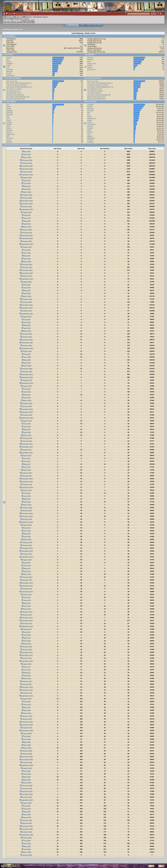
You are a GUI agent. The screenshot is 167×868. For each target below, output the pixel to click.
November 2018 (26, 412)
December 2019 (26, 374)
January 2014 (26, 580)
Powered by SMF (104, 865)
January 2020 (26, 372)
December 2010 (26, 687)
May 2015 (26, 534)
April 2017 (26, 467)
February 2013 (26, 612)
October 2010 (26, 693)
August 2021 (26, 317)
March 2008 (26, 783)
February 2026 (26, 160)
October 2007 (26, 797)
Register (99, 25)
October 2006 (26, 832)
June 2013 (26, 600)
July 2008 (26, 771)
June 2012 (26, 635)
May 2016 (26, 499)
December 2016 (26, 479)
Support (90, 67)
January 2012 (26, 650)
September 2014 (26, 557)
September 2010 (26, 696)
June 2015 (26, 531)
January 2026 (26, 163)
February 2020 (26, 369)
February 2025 (26, 195)
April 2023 (26, 259)
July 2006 (26, 841)
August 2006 (26, 838)
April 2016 (26, 502)
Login (94, 25)
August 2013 (26, 595)
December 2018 (26, 409)
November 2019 (26, 377)
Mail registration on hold (14, 93)
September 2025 (26, 175)
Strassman (10, 138)
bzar (89, 112)
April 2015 (26, 537)
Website (90, 65)
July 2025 (26, 180)
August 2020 (26, 351)
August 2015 (26, 525)
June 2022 (26, 288)
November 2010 (26, 690)
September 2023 (26, 244)
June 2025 (26, 183)
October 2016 (26, 484)
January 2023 (26, 267)
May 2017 (26, 464)
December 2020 (26, 340)
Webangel (10, 69)
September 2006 (26, 835)
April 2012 (26, 641)
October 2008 (26, 762)
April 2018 (26, 432)
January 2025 (26, 198)
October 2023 (26, 241)
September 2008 (26, 765)
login (21, 19)
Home (9, 14)
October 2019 (26, 380)
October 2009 (26, 728)
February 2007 (26, 820)
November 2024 (26, 204)
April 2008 (26, 780)
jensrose (9, 73)
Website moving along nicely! (15, 95)
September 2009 (26, 731)
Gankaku (9, 122)
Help (83, 25)
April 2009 (26, 745)
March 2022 (26, 296)
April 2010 (26, 710)
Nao (8, 60)
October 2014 (26, 554)
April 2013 (26, 606)
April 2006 (26, 849)
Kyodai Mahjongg (7, 29)
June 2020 (26, 357)
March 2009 (26, 748)
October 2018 (26, 415)
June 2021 (26, 322)
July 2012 (26, 632)
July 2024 (26, 215)
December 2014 (26, 548)
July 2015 (26, 528)
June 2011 (26, 670)
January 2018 (26, 441)
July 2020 (26, 354)
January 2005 (26, 855)
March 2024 (26, 227)
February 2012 (26, 647)
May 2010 (26, 707)
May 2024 (26, 221)
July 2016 (26, 493)
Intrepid (9, 58)
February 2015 (26, 542)
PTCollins (90, 140)
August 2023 (26, 247)
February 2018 (26, 438)
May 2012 (26, 638)
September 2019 (26, 383)
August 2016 (26, 490)
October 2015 (26, 519)
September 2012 (26, 626)
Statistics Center (18, 29)
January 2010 (26, 719)
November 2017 (26, 447)
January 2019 (26, 406)
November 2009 (26, 725)
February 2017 (26, 473)
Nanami (9, 140)
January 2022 (26, 302)
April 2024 (26, 224)
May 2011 (26, 673)
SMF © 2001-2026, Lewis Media (118, 865)
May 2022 (26, 291)
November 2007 (26, 794)
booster (9, 61)
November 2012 (26, 621)
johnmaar (9, 142)
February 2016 (26, 508)
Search (89, 25)
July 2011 (26, 667)
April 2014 (26, 571)
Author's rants (92, 63)
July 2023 (26, 250)
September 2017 (26, 453)
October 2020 (26, 346)
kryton (8, 126)
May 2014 (26, 568)
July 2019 (26, 389)
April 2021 (26, 328)
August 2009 (26, 733)
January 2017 (26, 476)
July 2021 (26, 319)
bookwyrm (10, 130)
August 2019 (26, 386)
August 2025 (26, 178)
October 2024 (26, 207)
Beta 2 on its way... (12, 81)
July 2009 (26, 736)
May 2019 (26, 395)
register (26, 19)
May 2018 (26, 429)
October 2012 (26, 623)
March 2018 (26, 435)
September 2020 (26, 348)
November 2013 (26, 586)
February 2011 (26, 681)
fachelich (90, 132)
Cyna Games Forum (13, 1)
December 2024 (26, 201)
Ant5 (8, 67)
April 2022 (26, 293)
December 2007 (26, 791)
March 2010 (26, 713)
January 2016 (26, 511)
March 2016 (26, 505)
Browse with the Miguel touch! (16, 99)
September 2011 (26, 661)
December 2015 (26, 513)
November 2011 (26, 655)
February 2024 (26, 230)
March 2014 (26, 574)
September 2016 (26, 487)
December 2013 (26, 583)
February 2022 (26, 299)
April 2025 (26, 189)
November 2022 (26, 273)
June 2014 (26, 566)
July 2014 (26, 563)
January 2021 (26, 337)
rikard (8, 118)
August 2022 (26, 282)
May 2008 (26, 777)
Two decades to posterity (14, 89)
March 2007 (26, 817)
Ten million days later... (13, 91)
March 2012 (26, 644)
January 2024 (26, 233)
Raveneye (10, 71)
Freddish (90, 128)
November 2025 (26, 169)
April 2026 (26, 154)
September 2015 (26, 522)
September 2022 (26, 279)
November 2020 (26, 343)
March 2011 (26, 678)
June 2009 (26, 739)
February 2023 (26, 264)
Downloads (18, 14)
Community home (73, 25)
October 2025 (26, 172)
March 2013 (26, 609)
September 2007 (26, 800)
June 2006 (26, 844)
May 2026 (26, 152)
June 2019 (26, 392)
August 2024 (26, 212)
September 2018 (26, 418)
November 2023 (26, 238)
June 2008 (26, 774)
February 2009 (26, 751)
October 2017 (26, 450)
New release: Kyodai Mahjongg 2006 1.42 (19, 87)
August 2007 (26, 803)
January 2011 (26, 684)
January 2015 (26, 545)
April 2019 (26, 398)
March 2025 (26, 192)
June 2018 (26, 427)
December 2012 (26, 618)
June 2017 (26, 461)
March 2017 (26, 470)
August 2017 (26, 456)
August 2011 (26, 664)
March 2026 (26, 157)
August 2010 (26, 699)
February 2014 (26, 577)
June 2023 (26, 253)
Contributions (91, 69)
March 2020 (26, 366)
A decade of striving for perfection (17, 85)
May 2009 (26, 742)
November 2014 (26, 551)
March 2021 (26, 331)
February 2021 (26, 334)
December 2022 (26, 270)
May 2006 (26, 846)
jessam (9, 65)
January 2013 (26, 615)
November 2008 (26, 760)
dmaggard (10, 63)
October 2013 (26, 589)
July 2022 (26, 285)
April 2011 (26, 676)
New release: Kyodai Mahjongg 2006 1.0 (19, 83)
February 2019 (26, 403)
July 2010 (26, 702)
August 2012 (26, 629)
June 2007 (26, 809)
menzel (9, 120)
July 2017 (26, 458)
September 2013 (26, 592)
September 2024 (26, 209)
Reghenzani (91, 138)
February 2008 (26, 786)
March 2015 (26, 540)
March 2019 (26, 401)
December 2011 (26, 652)
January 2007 (26, 823)
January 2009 (26, 754)
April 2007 (26, 815)
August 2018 (26, 421)
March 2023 (26, 262)
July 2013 (26, 597)
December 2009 (26, 722)
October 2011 (26, 658)
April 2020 (26, 363)
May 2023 (26, 256)
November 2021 (26, 308)
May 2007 (26, 812)
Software (90, 58)
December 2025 (26, 166)
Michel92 (9, 124)
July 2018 (26, 424)
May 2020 (26, 360)
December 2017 (26, 444)
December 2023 (26, 236)
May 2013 (26, 603)
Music (28, 14)
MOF (8, 136)
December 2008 (26, 757)
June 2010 (26, 705)
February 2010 (26, 716)
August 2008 (26, 768)
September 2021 (26, 314)
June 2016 (26, 496)
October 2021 (26, 311)
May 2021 (26, 325)
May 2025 (26, 186)
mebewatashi (10, 75)
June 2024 (26, 218)
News (89, 61)
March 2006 (26, 852)
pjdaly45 (90, 136)
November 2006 (26, 829)
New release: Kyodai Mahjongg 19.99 (18, 97)
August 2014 (26, 560)
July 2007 (26, 806)
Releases (90, 60)
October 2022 (26, 276)
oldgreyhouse (11, 134)
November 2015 (26, 516)
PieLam (45, 17)
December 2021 (26, 305)
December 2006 (26, 826)
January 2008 (26, 788)
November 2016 (26, 482)
